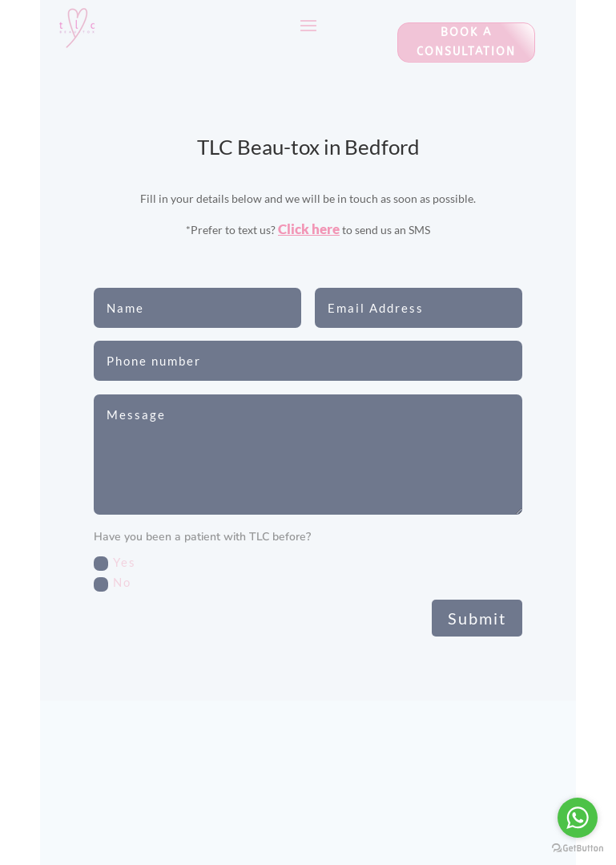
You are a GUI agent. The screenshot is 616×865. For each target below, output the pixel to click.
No (113, 583)
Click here (309, 229)
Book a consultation (466, 42)
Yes (115, 563)
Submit (477, 618)
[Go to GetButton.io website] (578, 849)
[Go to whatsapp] (578, 818)
